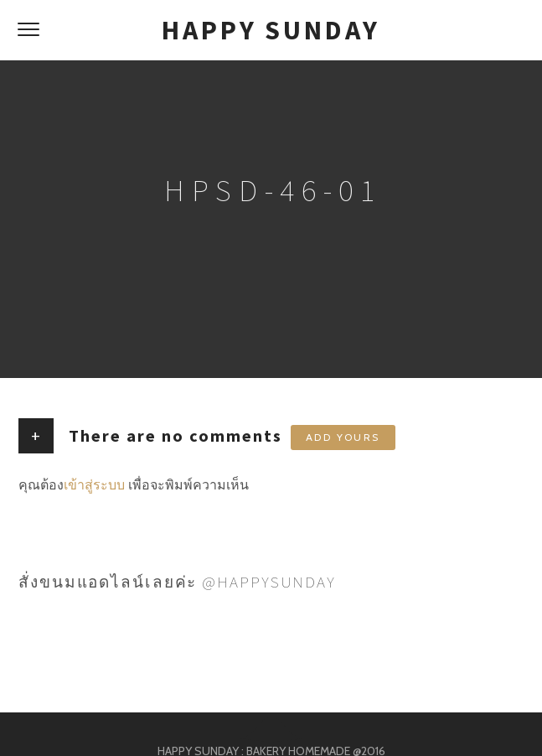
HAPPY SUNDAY (271, 30)
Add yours (343, 437)
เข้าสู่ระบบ (94, 485)
